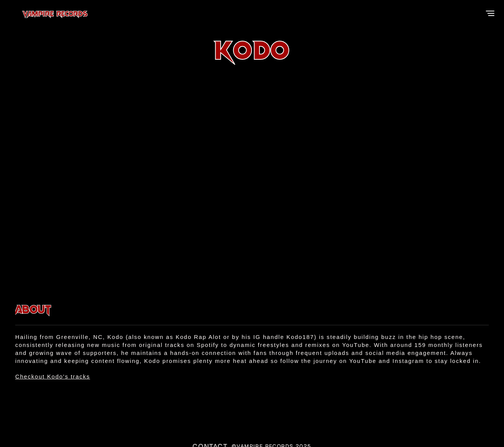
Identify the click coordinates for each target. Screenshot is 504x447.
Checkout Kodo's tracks (53, 376)
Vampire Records (79, 13)
